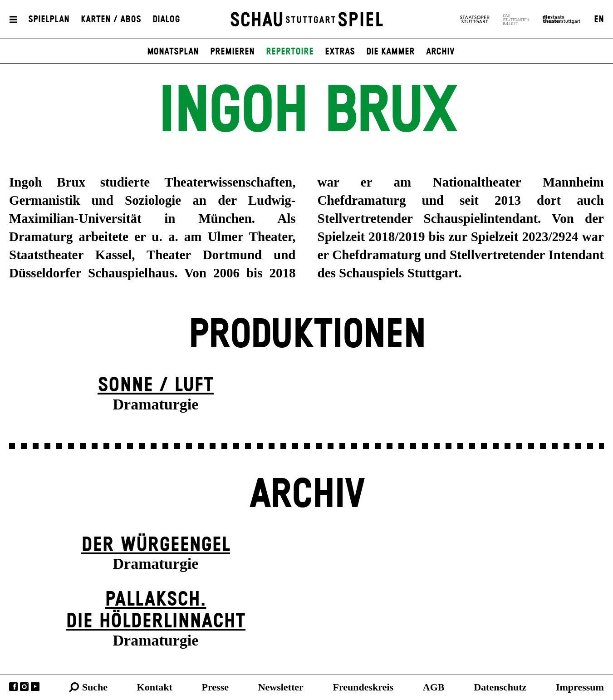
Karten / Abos (111, 20)
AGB (434, 687)
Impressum (580, 687)
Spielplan (49, 20)
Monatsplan (173, 52)
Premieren (232, 52)
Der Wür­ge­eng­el (156, 545)
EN (599, 20)
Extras (340, 52)
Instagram (24, 687)
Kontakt (155, 687)
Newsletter (281, 687)
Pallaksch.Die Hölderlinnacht (156, 610)
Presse (215, 687)
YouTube (35, 687)
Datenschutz (500, 687)
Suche (95, 687)
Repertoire (290, 52)
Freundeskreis (363, 687)
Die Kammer (390, 52)
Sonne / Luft (156, 385)
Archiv (440, 52)
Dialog (166, 20)
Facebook (13, 687)
